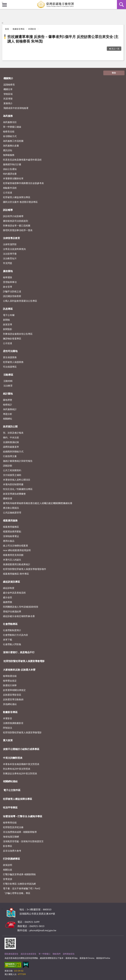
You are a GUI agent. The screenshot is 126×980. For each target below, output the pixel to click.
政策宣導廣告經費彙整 (14, 494)
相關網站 (8, 419)
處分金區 (8, 597)
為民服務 (8, 116)
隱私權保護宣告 (11, 954)
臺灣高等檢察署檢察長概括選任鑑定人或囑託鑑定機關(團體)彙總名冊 (38, 503)
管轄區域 (8, 94)
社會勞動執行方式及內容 (16, 635)
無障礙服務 (9, 155)
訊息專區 (8, 309)
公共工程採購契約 (12, 470)
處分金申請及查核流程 (14, 593)
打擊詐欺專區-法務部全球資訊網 (19, 884)
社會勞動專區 (10, 624)
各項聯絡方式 (10, 136)
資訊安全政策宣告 (28, 954)
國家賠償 (8, 498)
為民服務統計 (10, 409)
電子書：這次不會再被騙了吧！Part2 (22, 888)
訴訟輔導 (8, 210)
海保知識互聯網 (11, 837)
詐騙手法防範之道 (12, 291)
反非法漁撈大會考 (12, 851)
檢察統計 (8, 405)
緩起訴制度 (9, 588)
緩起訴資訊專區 (11, 582)
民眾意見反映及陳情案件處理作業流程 (22, 160)
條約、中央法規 (11, 437)
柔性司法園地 (10, 351)
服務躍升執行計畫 (12, 164)
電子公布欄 (9, 315)
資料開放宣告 (69, 954)
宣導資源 (8, 879)
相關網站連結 (10, 781)
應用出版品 (9, 541)
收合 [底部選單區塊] (114, 73)
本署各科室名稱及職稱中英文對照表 (21, 764)
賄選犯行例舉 (10, 685)
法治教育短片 (10, 258)
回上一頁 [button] (115, 49)
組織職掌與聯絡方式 (13, 451)
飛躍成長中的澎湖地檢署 (16, 108)
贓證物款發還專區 (12, 338)
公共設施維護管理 (12, 512)
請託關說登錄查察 (12, 296)
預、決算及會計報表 (13, 433)
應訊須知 (8, 150)
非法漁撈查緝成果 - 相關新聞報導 (20, 832)
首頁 (7, 29)
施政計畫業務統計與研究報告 (18, 461)
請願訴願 (8, 466)
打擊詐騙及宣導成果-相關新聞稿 (19, 874)
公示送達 (8, 192)
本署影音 (32, 29)
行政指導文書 (10, 456)
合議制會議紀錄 (11, 442)
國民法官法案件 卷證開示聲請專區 (20, 202)
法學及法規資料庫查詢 (14, 249)
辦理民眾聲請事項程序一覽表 (18, 230)
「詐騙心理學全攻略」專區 (17, 893)
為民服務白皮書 (11, 146)
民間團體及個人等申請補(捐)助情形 (21, 607)
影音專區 (8, 846)
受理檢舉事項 (10, 282)
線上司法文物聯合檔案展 (16, 546)
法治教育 (8, 386)
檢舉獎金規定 (10, 681)
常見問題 (8, 263)
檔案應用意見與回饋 (13, 555)
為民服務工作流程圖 (13, 141)
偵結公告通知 (10, 169)
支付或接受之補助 (12, 475)
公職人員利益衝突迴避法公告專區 (20, 301)
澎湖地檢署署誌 (11, 536)
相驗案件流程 (10, 188)
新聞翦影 (8, 329)
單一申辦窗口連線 (12, 127)
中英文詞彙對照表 (13, 758)
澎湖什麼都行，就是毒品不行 (19, 652)
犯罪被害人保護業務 (13, 362)
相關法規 (8, 870)
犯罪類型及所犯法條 (13, 827)
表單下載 (8, 640)
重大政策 (8, 740)
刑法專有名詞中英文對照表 (17, 769)
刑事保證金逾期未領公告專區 (18, 334)
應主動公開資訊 (11, 508)
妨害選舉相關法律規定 (14, 690)
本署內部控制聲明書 (13, 484)
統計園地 (8, 394)
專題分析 (8, 414)
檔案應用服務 (10, 520)
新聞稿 (6, 320)
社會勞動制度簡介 (12, 630)
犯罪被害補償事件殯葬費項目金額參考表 (23, 183)
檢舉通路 (8, 277)
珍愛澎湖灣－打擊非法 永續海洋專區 (23, 816)
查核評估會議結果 (12, 611)
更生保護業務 (10, 357)
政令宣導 (8, 287)
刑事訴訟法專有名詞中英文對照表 (20, 773)
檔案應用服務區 (11, 527)
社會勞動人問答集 (12, 644)
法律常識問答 (10, 244)
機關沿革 (8, 89)
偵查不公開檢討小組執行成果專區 (21, 749)
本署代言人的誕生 (12, 560)
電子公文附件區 (12, 790)
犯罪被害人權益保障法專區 (17, 197)
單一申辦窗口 (44, 954)
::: (2, 2)
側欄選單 (5, 5)
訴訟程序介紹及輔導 (13, 216)
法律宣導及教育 (11, 238)
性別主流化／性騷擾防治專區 (18, 489)
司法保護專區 (10, 367)
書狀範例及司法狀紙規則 (16, 221)
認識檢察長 (9, 85)
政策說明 (8, 865)
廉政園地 (8, 271)
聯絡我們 (57, 954)
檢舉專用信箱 (10, 822)
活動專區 (8, 375)
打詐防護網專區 (11, 859)
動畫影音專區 (19, 29)
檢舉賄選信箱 (10, 676)
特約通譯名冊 (10, 174)
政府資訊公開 (10, 426)
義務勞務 (8, 602)
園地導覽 (8, 400)
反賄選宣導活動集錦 (13, 699)
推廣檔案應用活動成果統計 (17, 564)
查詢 (121, 5)
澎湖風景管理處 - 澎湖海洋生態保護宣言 (23, 841)
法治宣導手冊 (10, 254)
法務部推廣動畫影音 (13, 723)
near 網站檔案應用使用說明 (17, 550)
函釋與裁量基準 (11, 447)
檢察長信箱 (9, 131)
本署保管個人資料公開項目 (17, 480)
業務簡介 (8, 103)
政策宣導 (8, 324)
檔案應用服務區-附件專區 (16, 574)
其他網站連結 (10, 704)
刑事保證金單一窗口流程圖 (17, 226)
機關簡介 (8, 78)
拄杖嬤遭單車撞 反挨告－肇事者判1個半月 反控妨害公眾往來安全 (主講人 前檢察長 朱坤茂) (63, 39)
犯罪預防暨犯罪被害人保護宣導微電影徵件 (25, 569)
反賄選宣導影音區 (12, 695)
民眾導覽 (8, 99)
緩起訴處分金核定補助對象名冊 (19, 616)
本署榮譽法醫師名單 (13, 178)
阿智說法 (8, 728)
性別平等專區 (10, 807)
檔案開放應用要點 (12, 531)
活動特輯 (8, 381)
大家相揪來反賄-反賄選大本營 (19, 670)
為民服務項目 (10, 122)
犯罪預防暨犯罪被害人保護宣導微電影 (24, 661)
